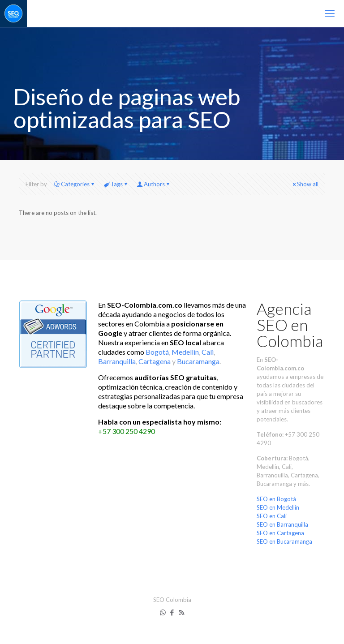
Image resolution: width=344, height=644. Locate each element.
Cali (208, 352)
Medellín (185, 352)
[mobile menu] (330, 13)
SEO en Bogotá (276, 499)
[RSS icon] (182, 612)
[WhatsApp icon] (163, 612)
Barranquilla (117, 361)
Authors (154, 184)
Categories (75, 184)
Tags (116, 184)
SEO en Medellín (278, 507)
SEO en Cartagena (280, 533)
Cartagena (155, 361)
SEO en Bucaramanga (284, 541)
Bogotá (157, 352)
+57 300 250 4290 (127, 431)
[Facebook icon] (172, 612)
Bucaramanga (198, 361)
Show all (305, 184)
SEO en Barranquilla (282, 524)
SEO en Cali (272, 516)
